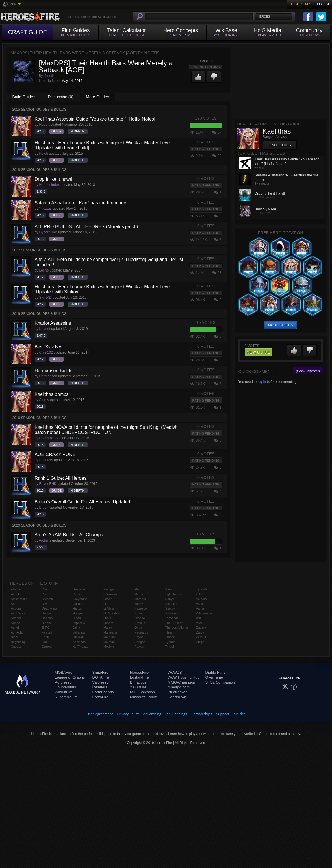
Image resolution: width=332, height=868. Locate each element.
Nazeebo (141, 608)
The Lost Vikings (177, 627)
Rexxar (139, 647)
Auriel (15, 627)
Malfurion (110, 637)
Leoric (108, 599)
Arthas (16, 623)
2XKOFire (138, 687)
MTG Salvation (142, 692)
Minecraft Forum (144, 697)
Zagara (201, 627)
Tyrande (202, 589)
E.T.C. (46, 627)
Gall (44, 642)
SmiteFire (101, 672)
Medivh (108, 647)
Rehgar (140, 642)
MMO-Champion (181, 682)
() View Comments (308, 371)
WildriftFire (64, 692)
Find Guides (280, 145)
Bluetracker (177, 692)
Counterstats (65, 687)
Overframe (214, 677)
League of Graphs (70, 677)
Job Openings (176, 714)
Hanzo (77, 608)
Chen (45, 589)
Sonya (170, 599)
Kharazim (110, 594)
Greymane (80, 599)
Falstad (47, 632)
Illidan (77, 618)
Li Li (106, 604)
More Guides (97, 97)
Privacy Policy (128, 714)
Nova (138, 613)
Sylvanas (172, 613)
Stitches (171, 604)
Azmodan (18, 632)
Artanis (16, 618)
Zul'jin (200, 642)
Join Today (300, 4)
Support (223, 714)
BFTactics (138, 682)
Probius (140, 623)
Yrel (199, 623)
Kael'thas (79, 642)
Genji (76, 594)
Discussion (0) (61, 97)
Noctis (50, 76)
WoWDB (175, 672)
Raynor (139, 637)
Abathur (17, 589)
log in (262, 382)
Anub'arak (18, 613)
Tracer (170, 637)
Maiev (108, 627)
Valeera (202, 599)
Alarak (15, 594)
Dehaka (47, 618)
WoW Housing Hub (183, 677)
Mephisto (141, 594)
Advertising (152, 714)
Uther (200, 594)
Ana (14, 604)
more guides (280, 325)
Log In (323, 4)
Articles (240, 714)
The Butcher (174, 623)
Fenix (46, 637)
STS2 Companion (220, 682)
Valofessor (101, 682)
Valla (200, 604)
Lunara (108, 623)
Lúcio (107, 618)
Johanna (79, 632)
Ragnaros (141, 632)
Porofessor (64, 682)
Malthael (110, 642)
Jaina (76, 627)
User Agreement (100, 714)
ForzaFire (101, 697)
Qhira (138, 627)
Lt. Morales (111, 613)
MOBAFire (63, 672)
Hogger (78, 613)
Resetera (100, 687)
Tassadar (172, 618)
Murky (139, 604)
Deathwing (49, 608)
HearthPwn (177, 697)
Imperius (79, 623)
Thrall (169, 632)
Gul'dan (78, 604)
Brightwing (18, 642)
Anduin (16, 608)
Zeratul (201, 637)
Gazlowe (79, 589)
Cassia (16, 647)
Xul (199, 618)
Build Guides (24, 97)
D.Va (45, 604)
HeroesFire (139, 672)
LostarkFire (139, 677)
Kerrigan (110, 589)
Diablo (46, 623)
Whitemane (204, 613)
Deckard (48, 613)
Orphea (140, 618)
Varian (201, 608)
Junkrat (78, 637)
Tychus (170, 642)
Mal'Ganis (111, 632)
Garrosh (47, 647)
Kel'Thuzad (80, 647)
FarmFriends (103, 692)
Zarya (200, 632)
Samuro (171, 589)
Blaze (15, 637)
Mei (137, 589)
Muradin (140, 599)
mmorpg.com (179, 687)
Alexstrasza (19, 599)
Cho (44, 594)
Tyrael (170, 647)
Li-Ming (109, 608)
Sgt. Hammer (175, 594)
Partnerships (202, 714)
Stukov (170, 608)
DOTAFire (101, 677)
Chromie (48, 599)
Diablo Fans (215, 672)
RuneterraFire (66, 697)
